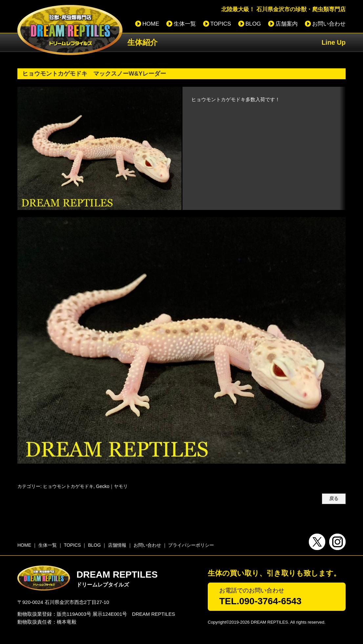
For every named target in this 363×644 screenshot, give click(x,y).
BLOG (253, 24)
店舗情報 (117, 545)
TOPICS (221, 24)
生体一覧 (185, 24)
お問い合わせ (329, 24)
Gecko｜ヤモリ (112, 486)
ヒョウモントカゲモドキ (68, 486)
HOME (151, 24)
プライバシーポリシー (191, 545)
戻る (334, 499)
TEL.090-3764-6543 (260, 601)
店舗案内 (287, 24)
